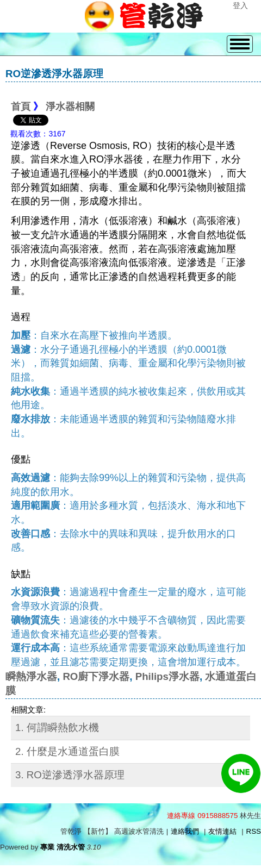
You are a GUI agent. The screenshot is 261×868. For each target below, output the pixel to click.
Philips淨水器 (167, 676)
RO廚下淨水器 (96, 676)
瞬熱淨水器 (31, 676)
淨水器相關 (70, 107)
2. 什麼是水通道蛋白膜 (67, 751)
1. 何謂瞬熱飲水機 (57, 728)
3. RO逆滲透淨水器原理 (70, 775)
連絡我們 (185, 831)
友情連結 (222, 831)
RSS (254, 831)
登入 (240, 5)
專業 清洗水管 (63, 847)
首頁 (21, 107)
